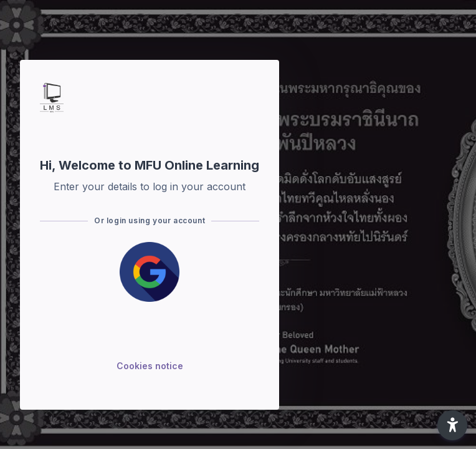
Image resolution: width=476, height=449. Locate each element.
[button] (452, 425)
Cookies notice (150, 366)
